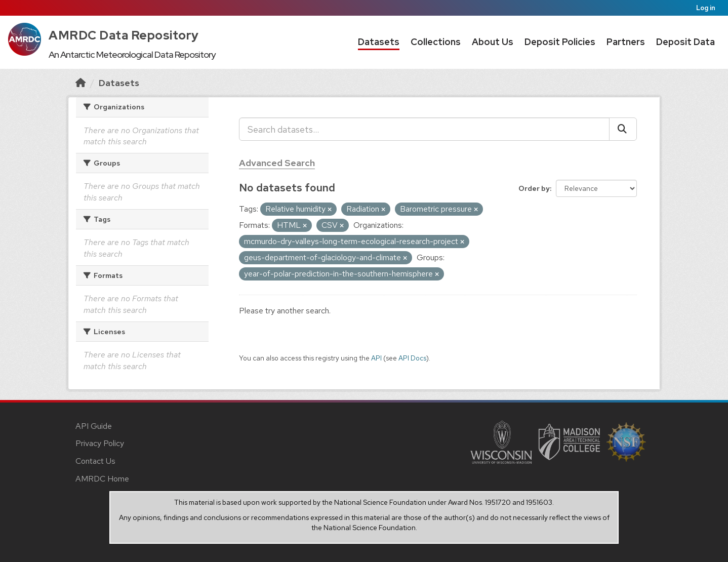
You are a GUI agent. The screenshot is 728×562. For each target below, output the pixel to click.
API (376, 358)
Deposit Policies (560, 42)
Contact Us (95, 461)
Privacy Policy (100, 443)
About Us (493, 42)
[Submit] (623, 129)
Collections (436, 42)
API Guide (94, 426)
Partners (626, 42)
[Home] (80, 83)
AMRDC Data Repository (124, 35)
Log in (706, 8)
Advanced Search (277, 163)
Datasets (379, 42)
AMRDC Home (102, 479)
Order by (534, 188)
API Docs (412, 358)
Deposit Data (685, 42)
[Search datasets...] (424, 129)
